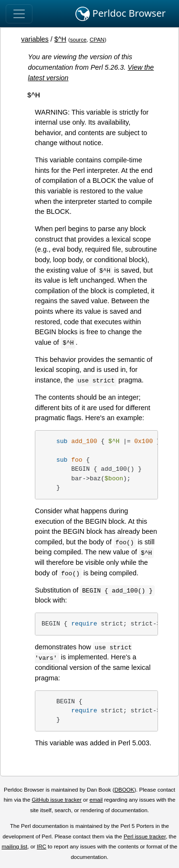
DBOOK (125, 790)
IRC (42, 847)
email (96, 800)
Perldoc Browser (121, 14)
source (79, 40)
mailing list (14, 847)
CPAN (97, 40)
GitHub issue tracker (57, 800)
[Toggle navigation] (19, 14)
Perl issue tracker (145, 836)
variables (35, 39)
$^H (60, 39)
